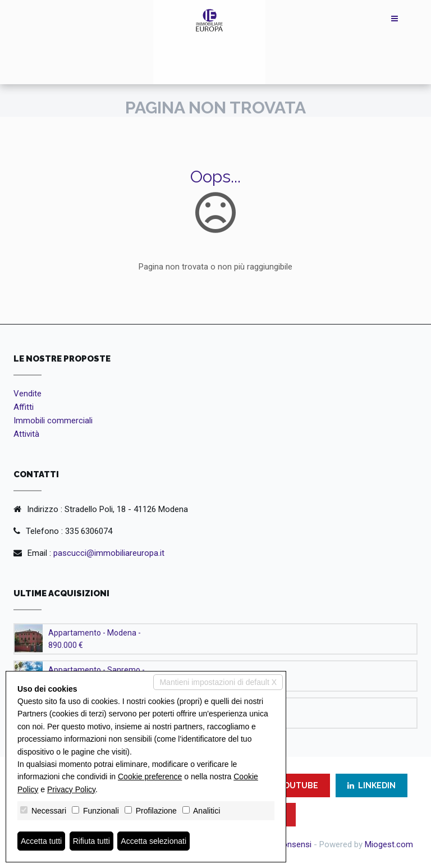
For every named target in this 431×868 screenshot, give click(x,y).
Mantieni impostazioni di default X (218, 682)
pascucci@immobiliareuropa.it (109, 553)
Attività (26, 434)
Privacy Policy (71, 789)
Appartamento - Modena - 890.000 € (95, 639)
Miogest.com (389, 844)
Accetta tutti (41, 841)
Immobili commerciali (53, 421)
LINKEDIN (372, 785)
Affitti (24, 407)
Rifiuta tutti (91, 841)
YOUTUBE (293, 785)
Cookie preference (150, 776)
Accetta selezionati (153, 841)
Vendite (27, 394)
